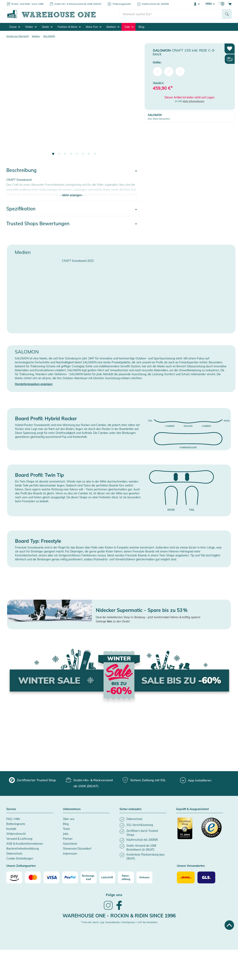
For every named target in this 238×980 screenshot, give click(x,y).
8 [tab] (95, 154)
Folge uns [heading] (114, 895)
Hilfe (210, 4)
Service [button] (11, 809)
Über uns (69, 819)
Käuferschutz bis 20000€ (155, 4)
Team (66, 829)
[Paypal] (70, 877)
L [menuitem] (180, 72)
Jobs (66, 834)
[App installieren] (196, 780)
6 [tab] (83, 154)
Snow (15, 27)
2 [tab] (59, 154)
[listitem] (143, 819)
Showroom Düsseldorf (77, 849)
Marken (113, 27)
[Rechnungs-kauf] (89, 877)
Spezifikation (21, 209)
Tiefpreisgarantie (122, 4)
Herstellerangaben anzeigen (34, 384)
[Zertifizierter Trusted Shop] (188, 830)
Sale (129, 27)
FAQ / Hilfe (13, 819)
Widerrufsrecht (16, 834)
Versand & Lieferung (19, 839)
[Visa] (51, 877)
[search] (171, 14)
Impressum (70, 854)
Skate (47, 27)
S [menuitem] (157, 72)
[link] (108, 909)
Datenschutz (14, 854)
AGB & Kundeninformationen (25, 844)
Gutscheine (70, 844)
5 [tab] (77, 154)
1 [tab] (53, 154)
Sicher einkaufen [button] (130, 809)
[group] (32, 780)
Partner (68, 839)
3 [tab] (65, 154)
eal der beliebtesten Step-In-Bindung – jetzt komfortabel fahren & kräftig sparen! (149, 617)
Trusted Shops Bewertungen (38, 223)
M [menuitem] (169, 72)
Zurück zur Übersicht (18, 36)
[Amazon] (14, 877)
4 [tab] (71, 154)
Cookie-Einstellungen (20, 858)
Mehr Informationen (194, 101)
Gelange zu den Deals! (113, 621)
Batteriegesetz (16, 824)
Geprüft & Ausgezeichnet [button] (192, 809)
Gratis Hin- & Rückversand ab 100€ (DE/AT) (78, 4)
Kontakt (11, 829)
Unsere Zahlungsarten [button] (21, 866)
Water (31, 27)
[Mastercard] (33, 877)
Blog (141, 27)
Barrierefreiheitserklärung (23, 849)
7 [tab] (89, 154)
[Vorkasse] (144, 877)
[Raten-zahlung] (126, 877)
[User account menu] (196, 4)
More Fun (94, 27)
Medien (23, 252)
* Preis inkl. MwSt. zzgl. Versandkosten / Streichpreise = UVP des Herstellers (119, 922)
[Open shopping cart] (230, 4)
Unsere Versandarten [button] (191, 866)
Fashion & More (69, 27)
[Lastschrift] (107, 877)
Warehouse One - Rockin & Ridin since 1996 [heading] (119, 916)
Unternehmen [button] (72, 809)
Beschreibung (21, 170)
